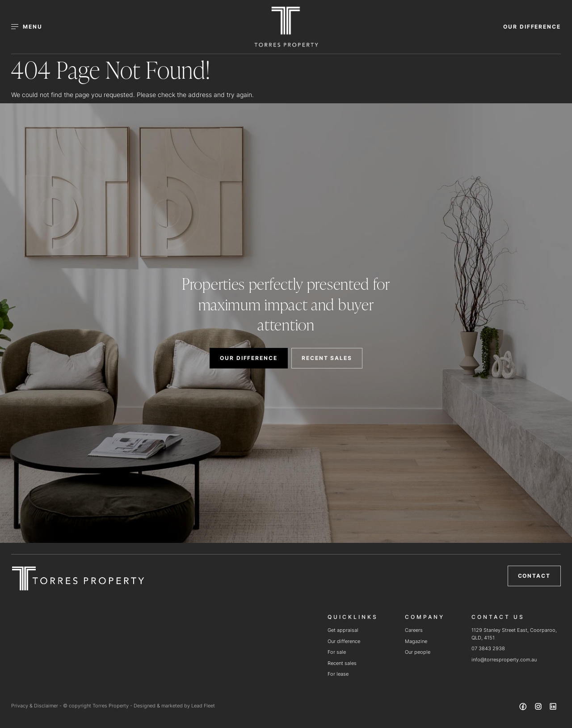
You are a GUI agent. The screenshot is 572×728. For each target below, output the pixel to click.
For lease (338, 674)
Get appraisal (343, 630)
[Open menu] (32, 27)
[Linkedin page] (553, 708)
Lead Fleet (203, 706)
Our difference (344, 641)
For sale (337, 652)
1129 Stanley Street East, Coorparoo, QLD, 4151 (514, 634)
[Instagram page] (539, 708)
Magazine (416, 641)
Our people (418, 652)
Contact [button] (534, 576)
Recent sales (342, 663)
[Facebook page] (524, 708)
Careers (414, 630)
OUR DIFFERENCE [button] (532, 27)
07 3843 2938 (488, 648)
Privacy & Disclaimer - (37, 706)
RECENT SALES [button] (327, 358)
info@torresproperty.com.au (504, 660)
